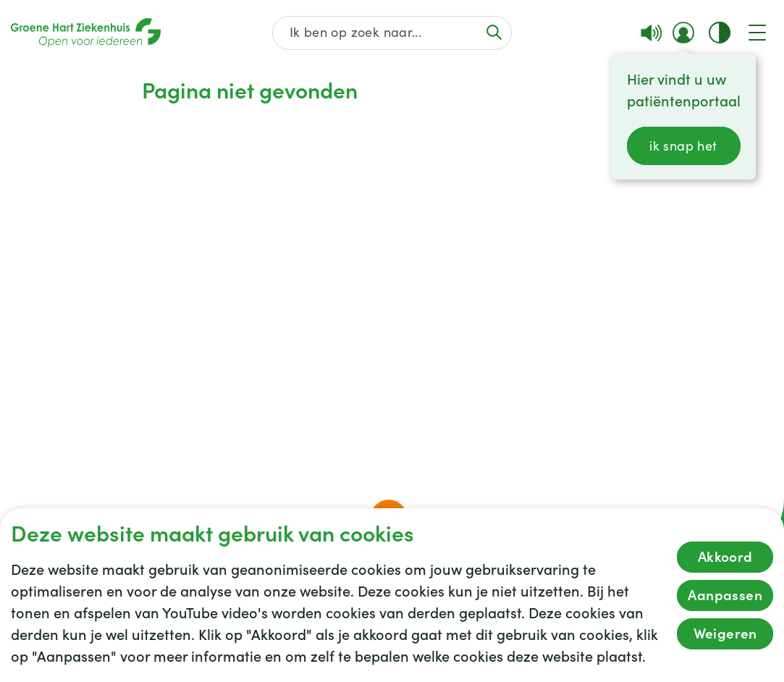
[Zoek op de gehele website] (392, 33)
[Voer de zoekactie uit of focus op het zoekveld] (494, 32)
